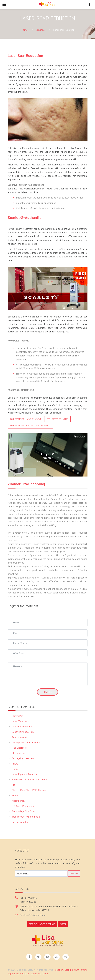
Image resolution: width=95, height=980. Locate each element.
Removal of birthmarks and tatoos (29, 779)
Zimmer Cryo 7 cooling (26, 484)
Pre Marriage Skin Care (23, 811)
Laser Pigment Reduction (25, 774)
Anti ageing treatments (24, 758)
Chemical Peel (19, 753)
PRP (14, 785)
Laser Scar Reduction (25, 55)
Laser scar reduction (23, 726)
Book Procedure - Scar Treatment (26, 419)
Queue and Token (39, 973)
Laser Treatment (21, 721)
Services (40, 30)
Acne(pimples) (19, 737)
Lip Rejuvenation (21, 822)
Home (24, 30)
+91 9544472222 (28, 902)
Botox (15, 769)
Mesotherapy (19, 801)
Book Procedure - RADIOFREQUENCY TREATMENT (31, 425)
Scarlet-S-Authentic (24, 217)
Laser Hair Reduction (23, 732)
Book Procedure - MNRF (57, 419)
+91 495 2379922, (28, 898)
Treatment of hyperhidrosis (26, 817)
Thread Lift (18, 795)
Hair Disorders (19, 748)
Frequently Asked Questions (42, 924)
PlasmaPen (18, 716)
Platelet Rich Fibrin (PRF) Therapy (29, 790)
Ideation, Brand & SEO (67, 970)
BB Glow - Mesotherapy (24, 806)
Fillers (15, 764)
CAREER (63, 924)
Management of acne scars (26, 742)
